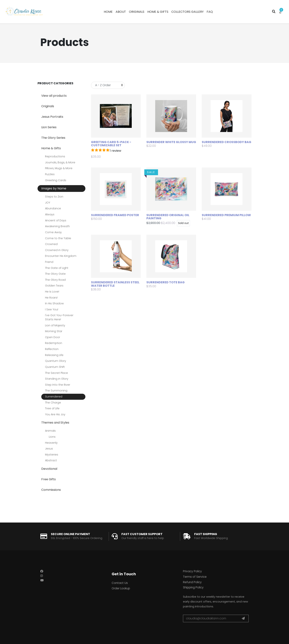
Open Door (53, 337)
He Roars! (51, 298)
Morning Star (54, 331)
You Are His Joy (55, 414)
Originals (48, 106)
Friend (49, 262)
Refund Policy (192, 582)
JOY (48, 203)
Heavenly (51, 443)
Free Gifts (49, 479)
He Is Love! (52, 292)
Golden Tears (54, 286)
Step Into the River (58, 385)
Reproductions (55, 156)
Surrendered (54, 397)
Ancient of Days (56, 220)
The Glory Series (53, 138)
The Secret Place (56, 373)
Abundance (53, 208)
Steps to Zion (54, 197)
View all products (54, 96)
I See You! (52, 309)
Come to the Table (58, 238)
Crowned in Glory (57, 250)
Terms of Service (195, 577)
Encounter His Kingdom (61, 256)
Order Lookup (121, 588)
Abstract (51, 460)
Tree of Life (52, 408)
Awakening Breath (57, 226)
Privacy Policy (192, 571)
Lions (52, 437)
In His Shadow (54, 303)
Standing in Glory (57, 379)
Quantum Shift (55, 367)
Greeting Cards (56, 180)
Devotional (49, 469)
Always (50, 214)
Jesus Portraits (52, 117)
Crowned (51, 244)
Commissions (51, 490)
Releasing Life (54, 355)
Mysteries (52, 455)
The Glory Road (55, 280)
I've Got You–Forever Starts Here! (59, 317)
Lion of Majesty (55, 325)
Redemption (54, 343)
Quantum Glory (56, 361)
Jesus (49, 449)
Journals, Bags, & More (60, 162)
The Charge (53, 403)
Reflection (52, 349)
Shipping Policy (193, 587)
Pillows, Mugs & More (59, 168)
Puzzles (50, 174)
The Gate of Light (57, 268)
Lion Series (49, 127)
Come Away (53, 232)
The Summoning (56, 391)
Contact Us (120, 583)
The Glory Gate (55, 274)
